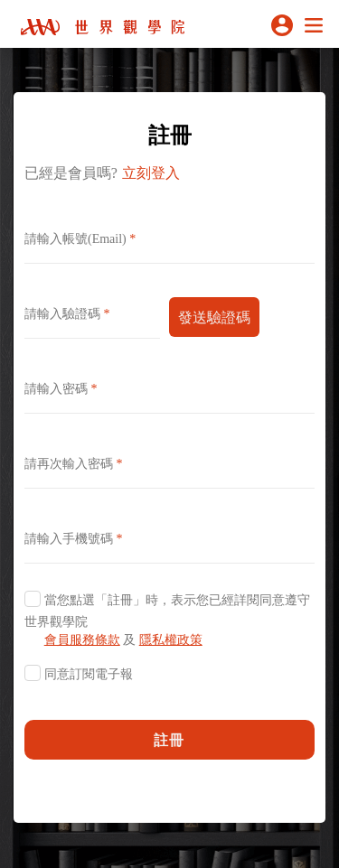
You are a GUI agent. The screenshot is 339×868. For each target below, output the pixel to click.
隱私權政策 (171, 640)
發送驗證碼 (214, 317)
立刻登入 (151, 173)
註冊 (170, 740)
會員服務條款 (82, 640)
